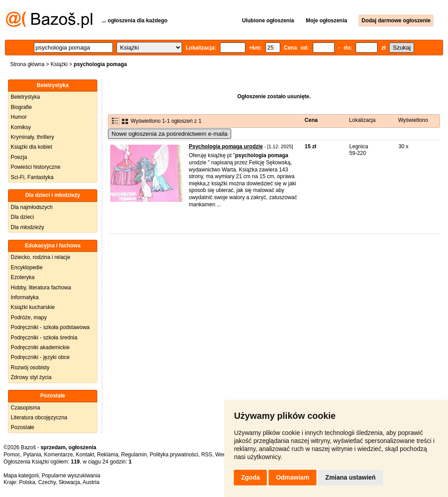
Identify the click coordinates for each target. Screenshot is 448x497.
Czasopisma (25, 408)
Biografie (21, 107)
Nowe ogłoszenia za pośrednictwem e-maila (170, 134)
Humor (19, 117)
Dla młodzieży (27, 227)
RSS (207, 455)
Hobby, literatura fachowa (41, 288)
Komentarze (59, 455)
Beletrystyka (25, 97)
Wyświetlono (413, 120)
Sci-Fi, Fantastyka (32, 177)
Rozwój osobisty (30, 368)
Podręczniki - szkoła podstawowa (50, 327)
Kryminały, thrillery (32, 137)
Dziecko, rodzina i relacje (40, 257)
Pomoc (12, 455)
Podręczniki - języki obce (40, 357)
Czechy (47, 482)
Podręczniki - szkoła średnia (44, 338)
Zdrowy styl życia (31, 377)
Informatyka (25, 297)
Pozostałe (23, 427)
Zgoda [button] (250, 477)
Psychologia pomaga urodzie (226, 146)
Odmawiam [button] (292, 477)
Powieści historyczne (35, 167)
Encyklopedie (27, 267)
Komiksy (21, 127)
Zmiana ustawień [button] (351, 477)
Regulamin (134, 455)
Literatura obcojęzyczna (39, 418)
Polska (27, 482)
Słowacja (69, 482)
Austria (91, 482)
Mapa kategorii (21, 476)
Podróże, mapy (29, 317)
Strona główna (27, 64)
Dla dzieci (22, 217)
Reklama (107, 455)
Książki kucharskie (33, 307)
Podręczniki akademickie (40, 347)
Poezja (19, 157)
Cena (311, 120)
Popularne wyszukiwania (71, 476)
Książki (59, 64)
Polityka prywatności (174, 455)
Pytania (32, 455)
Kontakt (85, 455)
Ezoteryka (23, 277)
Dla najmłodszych (32, 207)
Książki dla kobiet (31, 147)
